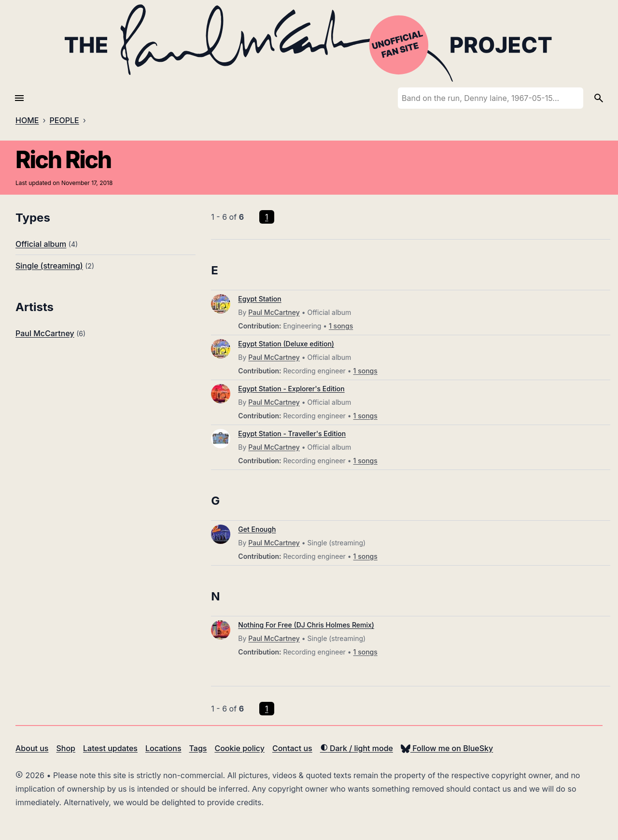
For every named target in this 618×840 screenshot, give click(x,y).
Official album (41, 244)
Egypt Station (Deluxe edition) (286, 344)
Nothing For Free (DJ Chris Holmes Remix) (306, 625)
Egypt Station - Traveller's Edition (292, 434)
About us (32, 748)
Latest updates (110, 748)
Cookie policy (239, 748)
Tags (198, 748)
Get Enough (257, 529)
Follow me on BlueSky (447, 748)
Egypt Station (260, 299)
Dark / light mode (357, 748)
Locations (163, 748)
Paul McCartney (45, 333)
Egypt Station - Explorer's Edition (291, 389)
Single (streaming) (49, 266)
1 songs (341, 326)
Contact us (292, 748)
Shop (66, 748)
